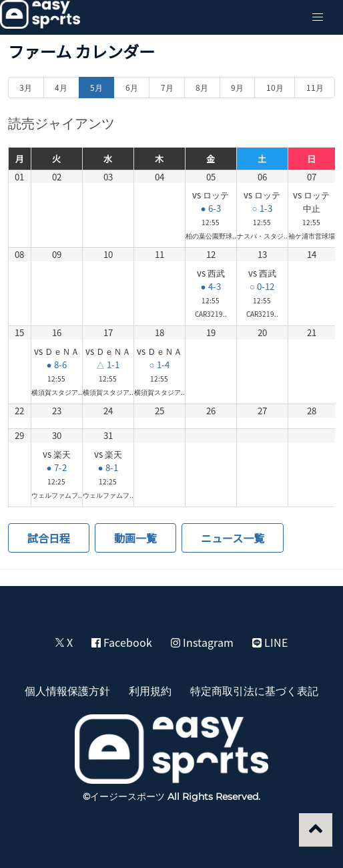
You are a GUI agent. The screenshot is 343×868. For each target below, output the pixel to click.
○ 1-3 (262, 208)
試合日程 (49, 538)
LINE (270, 642)
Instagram (202, 642)
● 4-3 (210, 286)
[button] (318, 17)
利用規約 (150, 690)
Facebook (122, 642)
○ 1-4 (159, 365)
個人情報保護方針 (67, 690)
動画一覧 (135, 538)
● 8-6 (56, 365)
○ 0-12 (262, 286)
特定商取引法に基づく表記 (254, 690)
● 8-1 (107, 467)
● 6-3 (210, 208)
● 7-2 (56, 467)
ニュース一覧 (233, 538)
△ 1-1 (108, 365)
